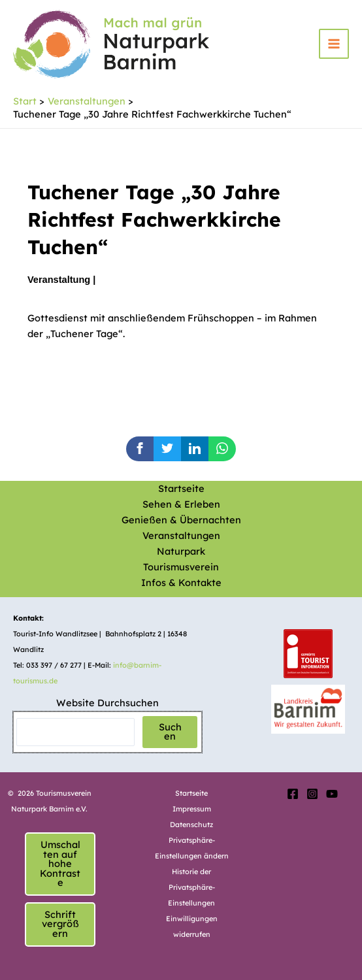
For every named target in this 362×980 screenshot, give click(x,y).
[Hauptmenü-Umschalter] (334, 44)
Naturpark (181, 551)
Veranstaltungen (181, 535)
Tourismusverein (181, 567)
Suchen (170, 732)
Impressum (192, 809)
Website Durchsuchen (107, 703)
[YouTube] (332, 794)
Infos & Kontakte (181, 582)
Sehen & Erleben (181, 504)
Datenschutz (191, 825)
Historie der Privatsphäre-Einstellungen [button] (191, 887)
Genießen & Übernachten (181, 520)
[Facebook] (293, 794)
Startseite (181, 488)
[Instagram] (312, 794)
